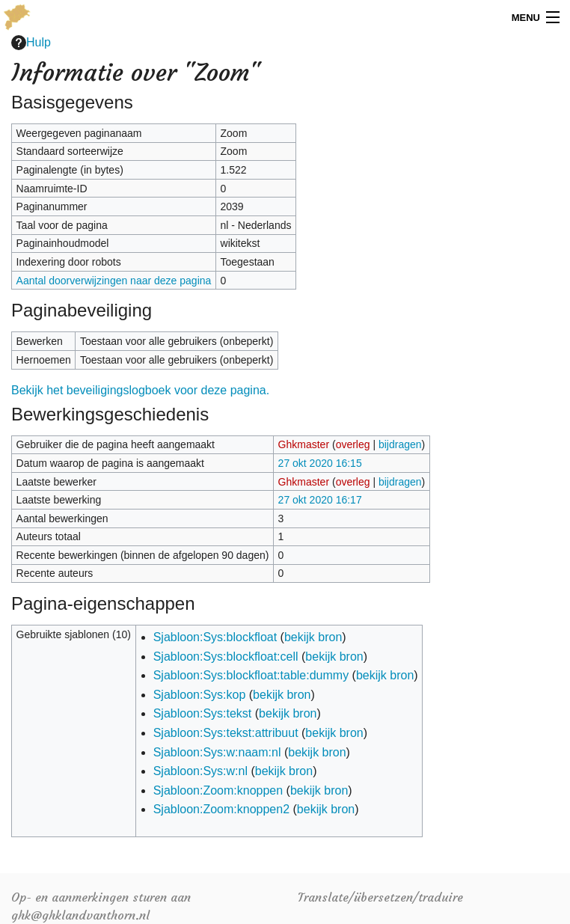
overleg (353, 444)
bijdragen (400, 444)
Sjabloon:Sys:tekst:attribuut (226, 733)
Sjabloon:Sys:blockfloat (215, 637)
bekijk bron (313, 637)
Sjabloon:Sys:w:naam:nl (217, 752)
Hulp (31, 43)
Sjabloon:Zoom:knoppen (218, 790)
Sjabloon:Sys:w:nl (200, 771)
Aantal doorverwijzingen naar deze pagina (114, 281)
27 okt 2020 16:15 (320, 463)
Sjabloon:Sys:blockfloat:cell (226, 657)
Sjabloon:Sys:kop (200, 695)
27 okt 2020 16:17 (320, 500)
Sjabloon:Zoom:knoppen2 (221, 809)
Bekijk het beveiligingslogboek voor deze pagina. (140, 390)
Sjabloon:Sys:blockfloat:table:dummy (251, 675)
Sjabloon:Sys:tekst (203, 713)
